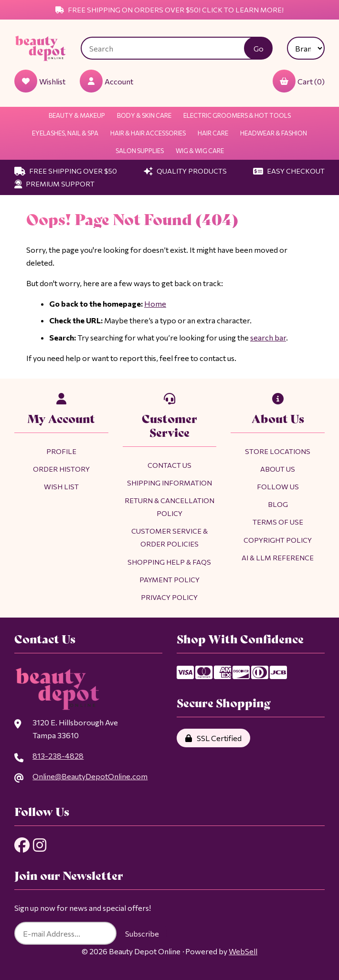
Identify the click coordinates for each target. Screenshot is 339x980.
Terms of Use (278, 522)
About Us (278, 469)
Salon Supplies (140, 151)
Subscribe (142, 934)
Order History (61, 469)
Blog (278, 504)
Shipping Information (169, 483)
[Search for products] (170, 48)
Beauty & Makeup (77, 115)
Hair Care (213, 133)
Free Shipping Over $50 (66, 171)
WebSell (243, 951)
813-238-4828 (58, 756)
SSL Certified (213, 738)
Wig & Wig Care (200, 151)
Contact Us (169, 465)
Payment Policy (169, 579)
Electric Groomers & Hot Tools (237, 115)
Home (155, 304)
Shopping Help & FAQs (169, 562)
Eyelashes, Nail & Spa (65, 133)
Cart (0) (299, 81)
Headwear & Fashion (274, 133)
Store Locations (278, 451)
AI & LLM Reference (278, 557)
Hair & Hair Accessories (148, 133)
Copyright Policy (278, 540)
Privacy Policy (169, 597)
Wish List (61, 486)
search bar (268, 337)
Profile (61, 451)
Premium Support (54, 184)
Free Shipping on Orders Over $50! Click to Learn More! (169, 10)
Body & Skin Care (144, 115)
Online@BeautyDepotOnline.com (90, 776)
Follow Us (278, 486)
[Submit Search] (258, 48)
